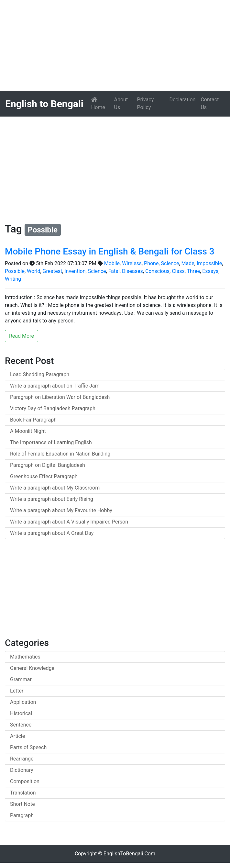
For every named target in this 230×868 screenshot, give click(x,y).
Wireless (132, 263)
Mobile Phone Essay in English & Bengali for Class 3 (110, 251)
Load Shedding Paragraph (40, 374)
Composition (25, 781)
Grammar (21, 679)
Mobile (112, 263)
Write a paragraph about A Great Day (52, 533)
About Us (121, 103)
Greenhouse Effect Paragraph (44, 476)
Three (194, 271)
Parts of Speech (28, 747)
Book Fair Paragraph (33, 420)
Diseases (132, 271)
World (33, 271)
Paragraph (22, 815)
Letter (17, 691)
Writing (13, 279)
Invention (75, 271)
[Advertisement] (115, 45)
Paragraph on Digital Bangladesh (48, 465)
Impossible (209, 263)
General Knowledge (32, 668)
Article (17, 736)
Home (101, 104)
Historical (21, 713)
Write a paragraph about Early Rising (52, 499)
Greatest (53, 271)
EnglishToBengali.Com (129, 854)
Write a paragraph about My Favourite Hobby (61, 510)
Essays (210, 271)
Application (23, 702)
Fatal (114, 271)
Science (170, 263)
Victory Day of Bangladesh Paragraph (53, 408)
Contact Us (210, 103)
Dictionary (22, 770)
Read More (22, 336)
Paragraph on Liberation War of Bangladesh (60, 397)
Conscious (157, 271)
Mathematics (25, 657)
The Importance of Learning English (51, 442)
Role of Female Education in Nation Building (60, 454)
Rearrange (22, 759)
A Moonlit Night (28, 431)
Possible (15, 271)
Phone (151, 263)
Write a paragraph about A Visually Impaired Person (69, 522)
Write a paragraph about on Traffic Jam (55, 386)
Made (188, 263)
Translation (23, 793)
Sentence (21, 725)
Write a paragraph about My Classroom (55, 488)
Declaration (183, 100)
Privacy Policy (146, 103)
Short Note (22, 804)
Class (178, 271)
